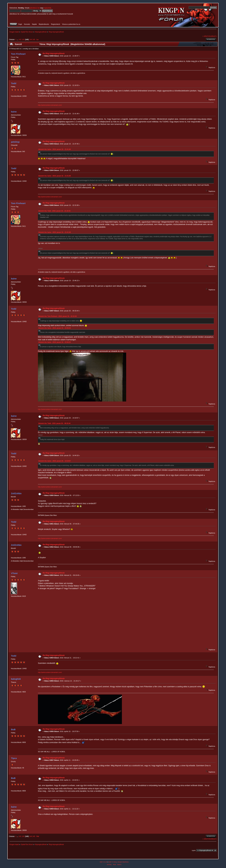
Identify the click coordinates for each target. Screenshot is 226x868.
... (18, 39)
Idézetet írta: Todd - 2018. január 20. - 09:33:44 (54, 423)
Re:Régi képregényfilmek (54, 53)
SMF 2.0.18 (103, 862)
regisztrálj (47, 8)
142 (23, 39)
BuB (13, 729)
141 (20, 39)
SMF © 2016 (112, 862)
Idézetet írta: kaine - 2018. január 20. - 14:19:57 (55, 461)
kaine (14, 112)
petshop (15, 142)
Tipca (14, 758)
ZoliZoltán (16, 493)
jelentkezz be (35, 8)
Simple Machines (123, 862)
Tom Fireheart (18, 54)
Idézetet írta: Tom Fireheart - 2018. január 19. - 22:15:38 (57, 316)
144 (31, 39)
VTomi (14, 573)
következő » (213, 36)
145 (34, 39)
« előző (205, 36)
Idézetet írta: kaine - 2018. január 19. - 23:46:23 (55, 328)
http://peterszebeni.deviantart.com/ (50, 105)
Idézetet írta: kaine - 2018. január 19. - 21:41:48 (55, 149)
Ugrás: (194, 850)
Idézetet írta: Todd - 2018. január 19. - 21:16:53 (54, 211)
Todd (14, 83)
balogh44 (16, 679)
